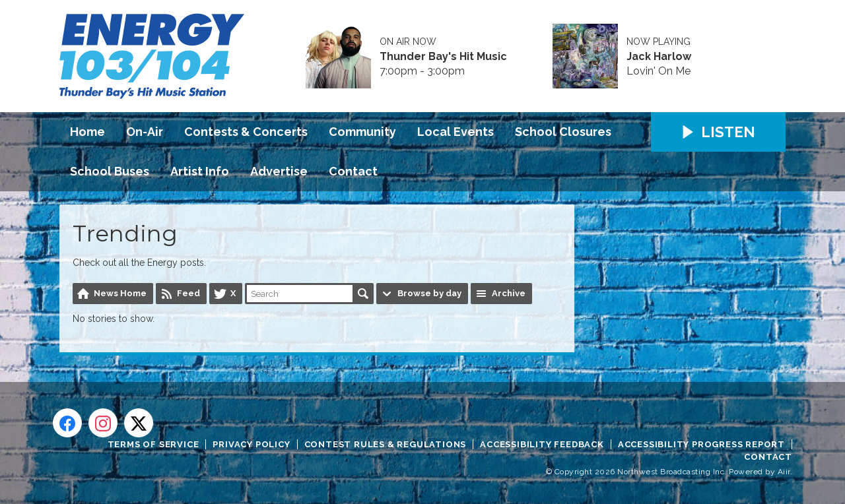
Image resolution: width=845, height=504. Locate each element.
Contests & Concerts (246, 132)
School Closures (563, 132)
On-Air (145, 132)
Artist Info (200, 171)
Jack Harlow (659, 57)
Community (362, 132)
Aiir (784, 472)
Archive (509, 293)
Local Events (456, 132)
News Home (120, 293)
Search (363, 294)
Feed (188, 293)
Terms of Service (153, 444)
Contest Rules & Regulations (386, 444)
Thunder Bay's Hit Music (443, 57)
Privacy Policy (251, 444)
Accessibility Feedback (542, 444)
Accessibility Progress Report (701, 444)
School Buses (110, 171)
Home (87, 132)
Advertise (279, 171)
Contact (353, 171)
